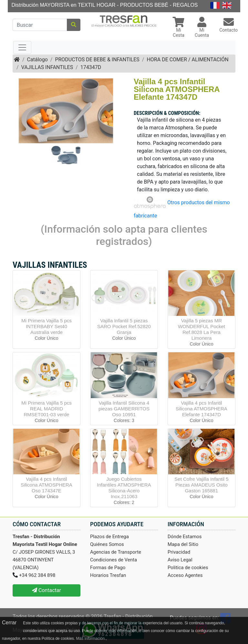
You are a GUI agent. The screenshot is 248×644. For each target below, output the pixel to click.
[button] (179, 28)
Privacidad (179, 552)
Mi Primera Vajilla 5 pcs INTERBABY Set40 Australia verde (46, 326)
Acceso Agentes (185, 575)
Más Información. (91, 639)
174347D (91, 67)
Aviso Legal (180, 560)
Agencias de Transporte (116, 552)
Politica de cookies (188, 568)
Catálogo (37, 60)
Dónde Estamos (185, 537)
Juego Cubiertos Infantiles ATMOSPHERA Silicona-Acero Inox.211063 (124, 488)
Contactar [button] (46, 590)
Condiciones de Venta (114, 560)
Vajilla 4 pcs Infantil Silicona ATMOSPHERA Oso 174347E (46, 485)
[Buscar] (40, 25)
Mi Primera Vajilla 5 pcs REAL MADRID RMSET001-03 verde (46, 409)
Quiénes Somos (107, 544)
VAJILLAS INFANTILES (47, 67)
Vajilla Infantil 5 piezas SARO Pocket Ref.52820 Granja (124, 326)
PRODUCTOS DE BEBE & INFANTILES (97, 60)
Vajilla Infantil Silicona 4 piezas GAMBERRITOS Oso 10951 (124, 409)
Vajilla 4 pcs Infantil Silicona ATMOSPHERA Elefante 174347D (201, 409)
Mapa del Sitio (183, 544)
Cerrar (9, 623)
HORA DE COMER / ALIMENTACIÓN (187, 60)
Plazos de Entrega (109, 537)
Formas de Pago (108, 568)
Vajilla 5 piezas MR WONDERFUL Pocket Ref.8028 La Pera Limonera (201, 329)
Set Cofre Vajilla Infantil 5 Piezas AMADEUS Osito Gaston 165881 (201, 485)
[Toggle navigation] (22, 47)
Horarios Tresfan (108, 575)
